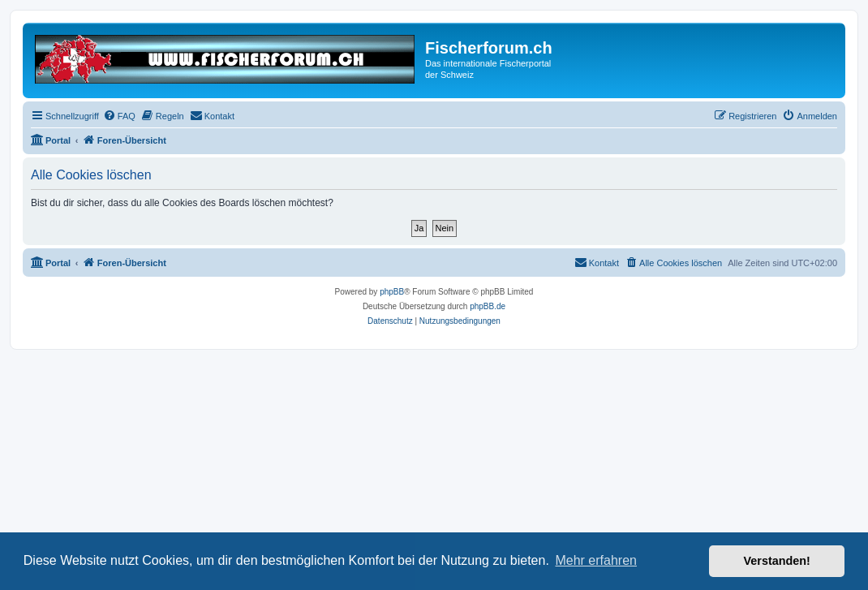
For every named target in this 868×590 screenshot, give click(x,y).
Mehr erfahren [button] (596, 560)
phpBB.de (488, 306)
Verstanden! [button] (777, 561)
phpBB (392, 292)
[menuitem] (119, 116)
